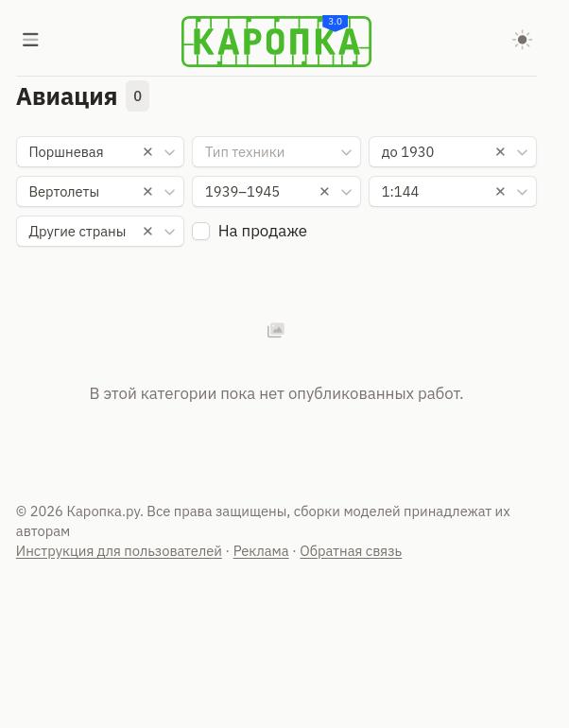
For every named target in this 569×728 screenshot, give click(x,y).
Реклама (261, 551)
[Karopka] (277, 42)
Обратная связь (351, 551)
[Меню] (31, 42)
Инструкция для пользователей (119, 551)
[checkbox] (201, 231)
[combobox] (100, 152)
